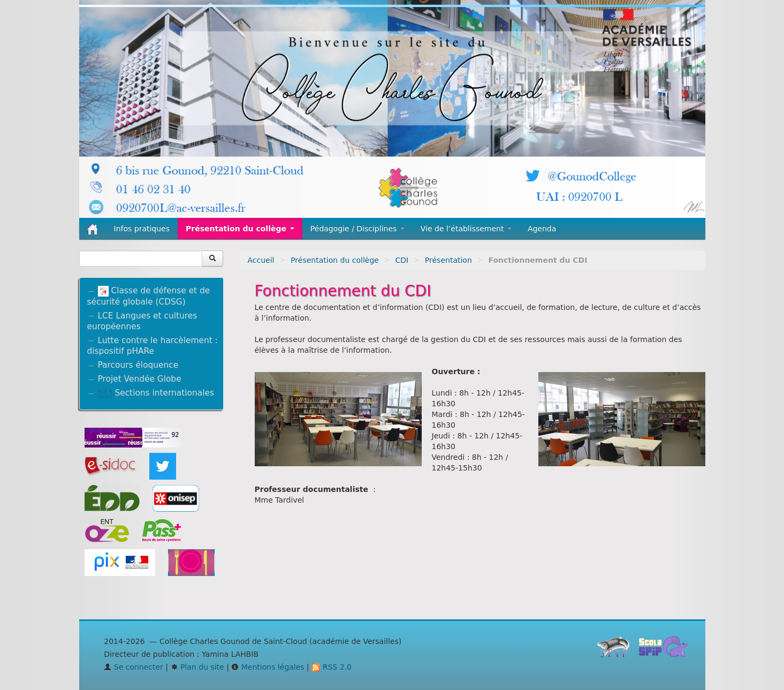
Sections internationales (156, 393)
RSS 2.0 (332, 667)
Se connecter (134, 667)
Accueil (261, 260)
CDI (402, 260)
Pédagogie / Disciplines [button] (357, 229)
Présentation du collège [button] (240, 229)
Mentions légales (268, 667)
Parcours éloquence (138, 365)
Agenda (542, 229)
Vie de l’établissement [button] (466, 229)
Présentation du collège (335, 260)
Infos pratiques (142, 229)
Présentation (448, 260)
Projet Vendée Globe (140, 379)
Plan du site (197, 667)
